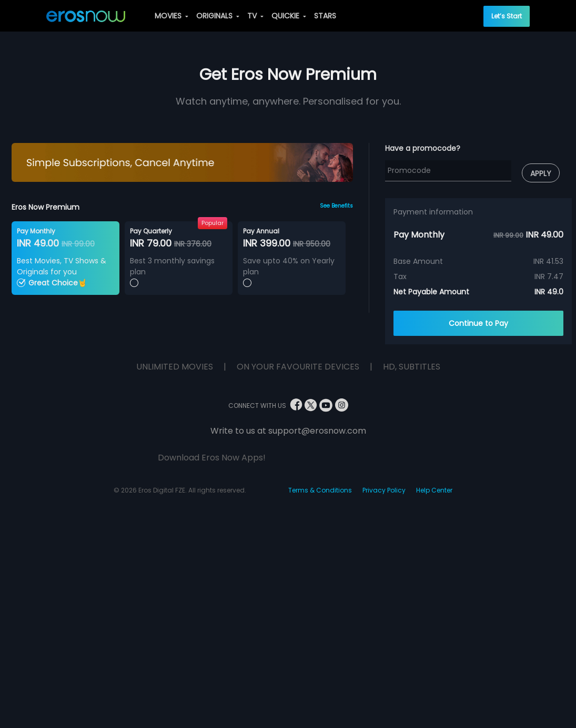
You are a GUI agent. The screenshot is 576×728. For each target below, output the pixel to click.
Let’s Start (507, 16)
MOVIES (171, 16)
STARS (325, 16)
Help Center (434, 490)
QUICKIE (289, 16)
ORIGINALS (218, 16)
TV (255, 16)
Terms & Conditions (320, 490)
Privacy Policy (384, 490)
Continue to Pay (478, 323)
